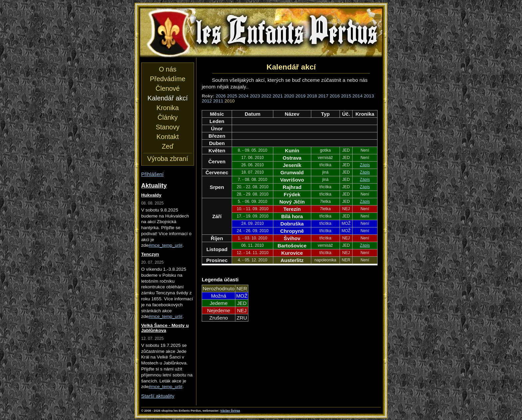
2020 (289, 96)
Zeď (168, 146)
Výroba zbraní (168, 159)
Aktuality (154, 185)
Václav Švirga (230, 411)
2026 (221, 96)
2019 (300, 96)
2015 (346, 96)
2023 (255, 96)
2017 (323, 96)
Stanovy (168, 127)
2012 (207, 101)
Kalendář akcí (168, 98)
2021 (278, 96)
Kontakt (168, 137)
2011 (218, 101)
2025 (232, 96)
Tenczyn (150, 254)
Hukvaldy (151, 195)
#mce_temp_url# (165, 245)
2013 (369, 96)
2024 (243, 96)
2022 (266, 96)
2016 (335, 96)
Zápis (365, 165)
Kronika (168, 108)
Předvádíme (167, 79)
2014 (358, 96)
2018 (312, 96)
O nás (168, 69)
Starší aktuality (158, 396)
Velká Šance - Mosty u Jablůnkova (165, 328)
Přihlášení (152, 174)
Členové (167, 88)
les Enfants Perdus (261, 33)
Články (167, 117)
